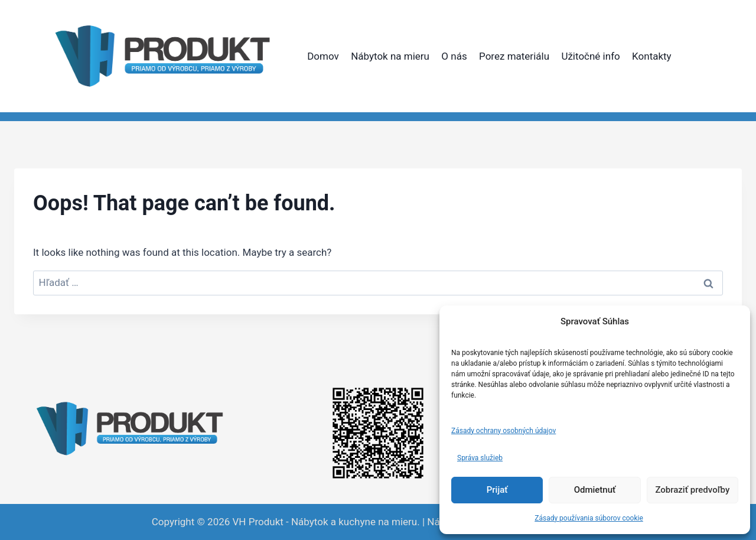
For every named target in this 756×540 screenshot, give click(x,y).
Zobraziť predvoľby (692, 490)
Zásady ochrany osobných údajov (504, 431)
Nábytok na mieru (390, 56)
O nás (454, 56)
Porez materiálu (514, 56)
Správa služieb (480, 458)
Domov (323, 56)
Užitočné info (590, 56)
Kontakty (652, 56)
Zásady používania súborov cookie (589, 518)
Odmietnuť (595, 490)
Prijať (497, 490)
